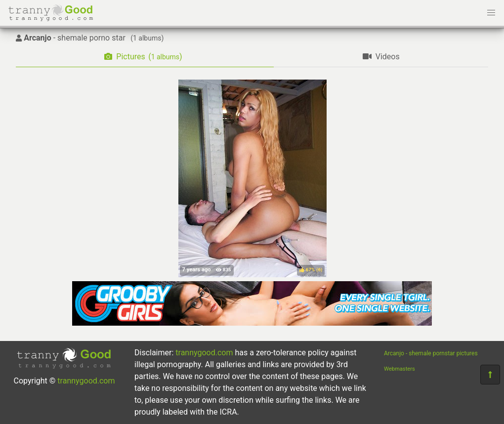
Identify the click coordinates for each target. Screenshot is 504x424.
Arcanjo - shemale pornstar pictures (431, 353)
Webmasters (399, 369)
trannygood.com (86, 381)
